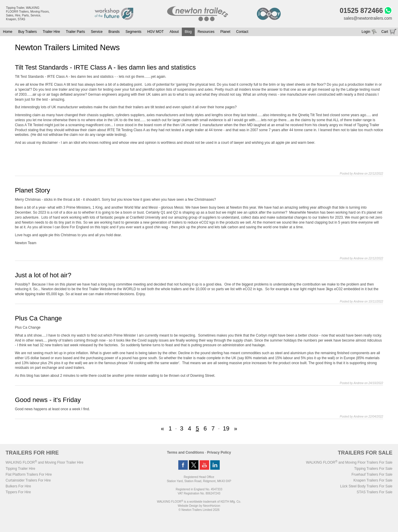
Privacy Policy (219, 452)
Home (8, 32)
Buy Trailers (27, 32)
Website (188, 506)
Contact (242, 32)
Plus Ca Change (38, 318)
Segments (133, 32)
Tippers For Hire (18, 492)
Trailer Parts (75, 32)
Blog (188, 32)
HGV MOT (155, 32)
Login (366, 32)
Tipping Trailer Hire (20, 469)
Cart (385, 32)
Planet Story (33, 190)
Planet (225, 32)
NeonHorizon (211, 506)
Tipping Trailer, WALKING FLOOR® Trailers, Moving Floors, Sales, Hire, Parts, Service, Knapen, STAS (28, 13)
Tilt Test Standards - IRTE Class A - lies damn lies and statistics (105, 67)
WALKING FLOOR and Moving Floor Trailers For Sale (349, 462)
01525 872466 (361, 11)
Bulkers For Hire (18, 486)
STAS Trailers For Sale (375, 492)
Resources (206, 32)
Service (97, 32)
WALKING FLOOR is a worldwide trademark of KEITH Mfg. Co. (199, 502)
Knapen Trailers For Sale (373, 480)
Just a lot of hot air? (43, 275)
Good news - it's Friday (48, 400)
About (174, 32)
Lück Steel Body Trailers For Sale (366, 486)
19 (226, 428)
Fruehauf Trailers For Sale (372, 474)
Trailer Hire (51, 32)
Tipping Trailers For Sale (373, 469)
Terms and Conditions (186, 452)
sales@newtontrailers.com (368, 18)
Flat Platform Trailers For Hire (29, 474)
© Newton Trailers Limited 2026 (199, 510)
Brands (114, 32)
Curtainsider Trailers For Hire (28, 480)
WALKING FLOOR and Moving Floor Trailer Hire (44, 462)
